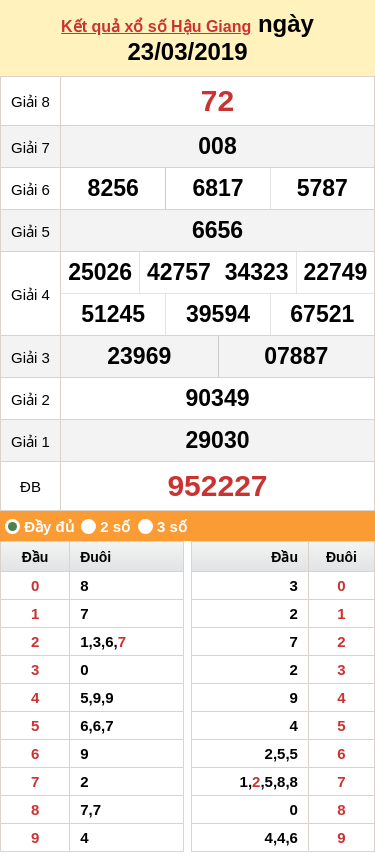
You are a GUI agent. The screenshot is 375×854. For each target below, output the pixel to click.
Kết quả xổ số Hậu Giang (156, 26)
